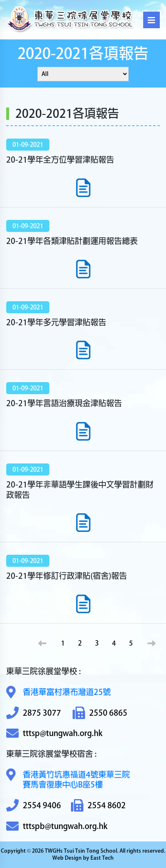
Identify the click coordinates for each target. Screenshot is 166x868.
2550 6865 (100, 713)
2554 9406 (34, 806)
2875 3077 (34, 713)
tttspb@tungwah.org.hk (57, 826)
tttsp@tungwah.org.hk (54, 733)
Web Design (67, 858)
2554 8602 (98, 806)
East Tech (102, 858)
